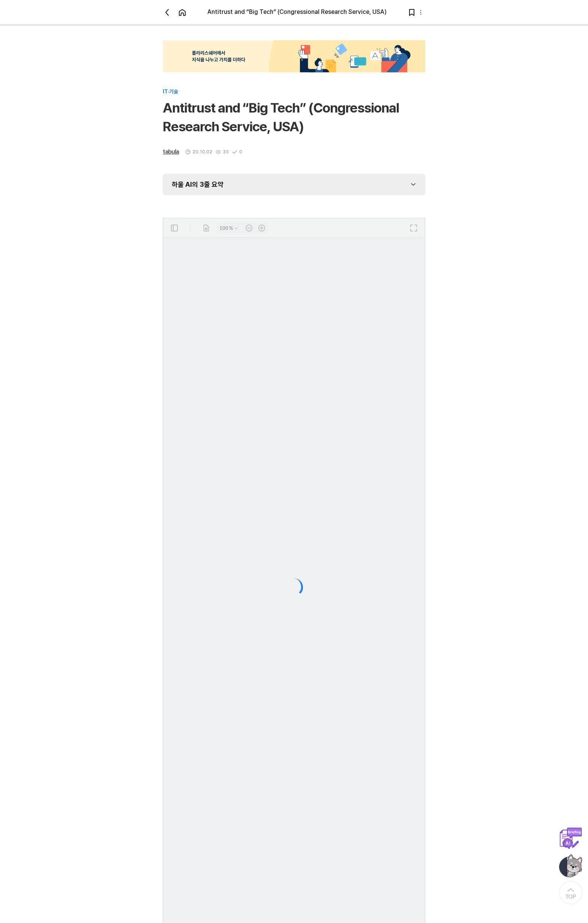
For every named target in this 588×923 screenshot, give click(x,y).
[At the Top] (571, 893)
